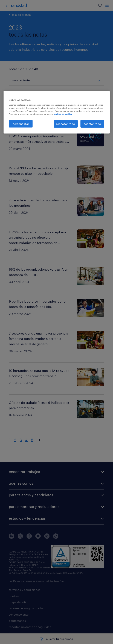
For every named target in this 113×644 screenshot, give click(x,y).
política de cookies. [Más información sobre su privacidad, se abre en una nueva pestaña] (63, 114)
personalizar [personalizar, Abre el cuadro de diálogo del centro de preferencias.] (21, 124)
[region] (57, 112)
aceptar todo (92, 124)
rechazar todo (66, 124)
